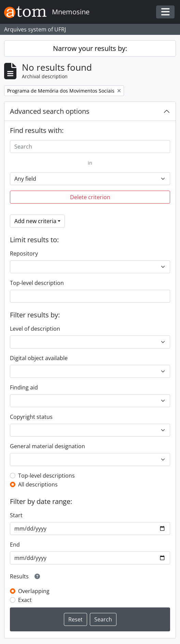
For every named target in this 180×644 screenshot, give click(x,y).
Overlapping (34, 591)
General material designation (47, 446)
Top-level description (37, 283)
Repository (24, 254)
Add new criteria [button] (35, 221)
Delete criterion (90, 197)
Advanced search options (50, 111)
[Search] (90, 147)
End (15, 545)
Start (16, 515)
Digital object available (39, 358)
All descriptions (38, 484)
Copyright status (31, 417)
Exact (25, 600)
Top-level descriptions (46, 476)
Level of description (35, 329)
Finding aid (24, 387)
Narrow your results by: (90, 48)
